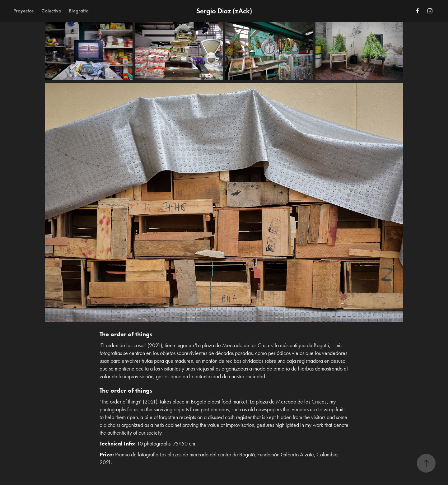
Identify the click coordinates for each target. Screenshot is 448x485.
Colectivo (51, 11)
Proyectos (23, 11)
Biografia (79, 11)
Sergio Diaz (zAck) (224, 11)
